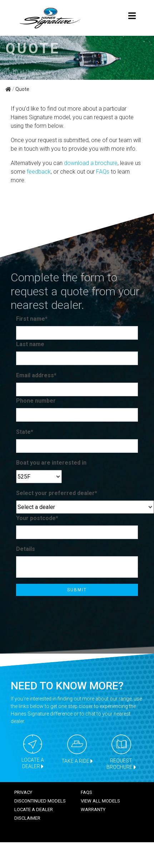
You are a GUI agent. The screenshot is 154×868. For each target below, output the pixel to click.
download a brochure (91, 163)
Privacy (23, 792)
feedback (39, 172)
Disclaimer (27, 818)
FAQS (86, 792)
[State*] (77, 446)
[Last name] (77, 358)
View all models (100, 801)
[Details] (77, 567)
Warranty (93, 809)
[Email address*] (77, 389)
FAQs (103, 172)
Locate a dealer (34, 809)
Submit (77, 590)
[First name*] (77, 333)
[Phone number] (77, 415)
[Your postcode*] (77, 532)
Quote (22, 89)
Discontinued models (40, 801)
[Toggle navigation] (132, 18)
